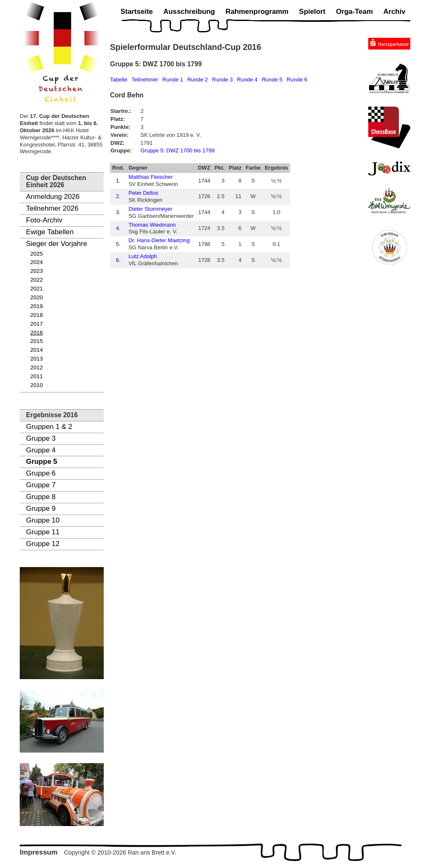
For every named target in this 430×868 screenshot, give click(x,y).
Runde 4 (247, 80)
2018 (37, 315)
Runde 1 (173, 80)
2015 (37, 341)
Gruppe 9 (41, 509)
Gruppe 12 (43, 544)
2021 (37, 289)
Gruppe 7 (41, 485)
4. (118, 228)
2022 (37, 280)
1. (118, 181)
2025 (37, 254)
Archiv (395, 12)
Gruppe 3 (41, 438)
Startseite (137, 12)
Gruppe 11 (43, 532)
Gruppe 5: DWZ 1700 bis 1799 (178, 150)
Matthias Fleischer (151, 177)
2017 (37, 324)
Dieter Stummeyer (151, 209)
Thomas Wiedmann (152, 225)
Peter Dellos (143, 193)
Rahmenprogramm (257, 12)
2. (118, 196)
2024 (37, 262)
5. (118, 244)
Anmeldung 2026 (53, 197)
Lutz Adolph (143, 256)
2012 (37, 367)
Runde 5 (272, 80)
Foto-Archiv (44, 220)
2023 (37, 271)
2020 (37, 297)
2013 (37, 359)
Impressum (39, 852)
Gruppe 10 (43, 520)
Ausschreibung (189, 12)
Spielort (312, 12)
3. (118, 212)
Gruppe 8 (41, 497)
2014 (37, 350)
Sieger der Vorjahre (57, 244)
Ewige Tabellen (50, 232)
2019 (37, 306)
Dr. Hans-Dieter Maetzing (159, 240)
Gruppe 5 (42, 461)
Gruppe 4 (41, 450)
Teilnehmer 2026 (52, 208)
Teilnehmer (145, 80)
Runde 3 (222, 80)
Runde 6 (297, 80)
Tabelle (119, 80)
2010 (37, 385)
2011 (37, 376)
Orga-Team (354, 12)
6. (118, 260)
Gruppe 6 (41, 473)
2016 (37, 333)
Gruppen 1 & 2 (49, 427)
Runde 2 (198, 80)
